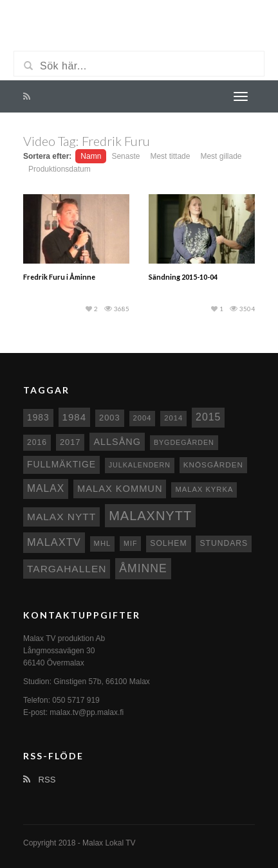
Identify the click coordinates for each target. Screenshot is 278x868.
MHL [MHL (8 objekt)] (103, 543)
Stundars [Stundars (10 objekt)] (224, 543)
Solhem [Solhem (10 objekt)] (168, 543)
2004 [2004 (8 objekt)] (143, 418)
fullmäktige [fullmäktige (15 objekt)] (61, 464)
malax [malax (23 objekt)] (46, 488)
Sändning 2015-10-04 (183, 277)
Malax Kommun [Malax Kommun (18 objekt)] (120, 489)
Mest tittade (170, 156)
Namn (91, 156)
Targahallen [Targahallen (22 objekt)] (67, 569)
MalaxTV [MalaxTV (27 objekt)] (54, 542)
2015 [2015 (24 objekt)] (208, 417)
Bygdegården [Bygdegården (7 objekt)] (184, 442)
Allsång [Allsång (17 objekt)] (117, 442)
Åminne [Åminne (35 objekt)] (143, 568)
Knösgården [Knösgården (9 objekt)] (213, 465)
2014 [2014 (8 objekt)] (173, 418)
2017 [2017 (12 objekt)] (70, 442)
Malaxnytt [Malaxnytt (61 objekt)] (150, 516)
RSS (39, 780)
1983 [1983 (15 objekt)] (38, 417)
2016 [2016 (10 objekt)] (37, 442)
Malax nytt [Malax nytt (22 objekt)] (61, 517)
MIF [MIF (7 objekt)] (130, 543)
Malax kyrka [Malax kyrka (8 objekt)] (204, 489)
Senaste (125, 156)
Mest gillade (221, 156)
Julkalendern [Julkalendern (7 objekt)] (140, 465)
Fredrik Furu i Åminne (59, 277)
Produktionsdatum (60, 169)
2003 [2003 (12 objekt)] (110, 418)
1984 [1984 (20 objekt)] (75, 417)
